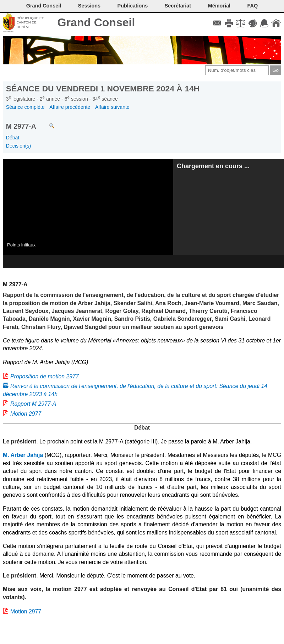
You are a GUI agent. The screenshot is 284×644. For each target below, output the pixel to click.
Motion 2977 (26, 414)
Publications (133, 6)
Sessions (89, 6)
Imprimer (229, 23)
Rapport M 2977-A (33, 404)
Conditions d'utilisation (241, 23)
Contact (217, 23)
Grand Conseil (96, 22)
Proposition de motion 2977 (45, 376)
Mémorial (219, 6)
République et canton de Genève (30, 22)
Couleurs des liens (253, 23)
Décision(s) (18, 146)
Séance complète (25, 107)
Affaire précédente (70, 107)
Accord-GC (264, 23)
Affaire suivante (112, 107)
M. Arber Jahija (23, 455)
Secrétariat (178, 6)
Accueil (276, 23)
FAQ (253, 6)
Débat (13, 138)
